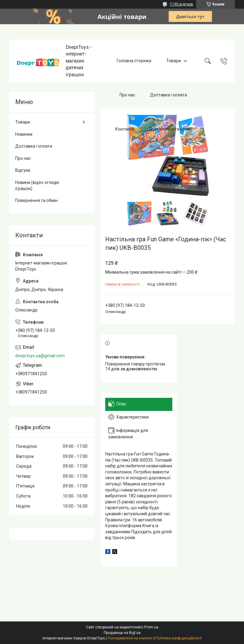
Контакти (125, 129)
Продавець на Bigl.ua (122, 633)
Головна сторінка (134, 61)
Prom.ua (151, 627)
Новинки (24, 134)
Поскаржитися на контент (130, 638)
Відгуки (23, 170)
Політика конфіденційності (179, 638)
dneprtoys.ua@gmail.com (40, 356)
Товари (174, 61)
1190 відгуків (181, 4)
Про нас (127, 95)
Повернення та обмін (170, 129)
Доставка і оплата (169, 95)
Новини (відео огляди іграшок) (37, 185)
